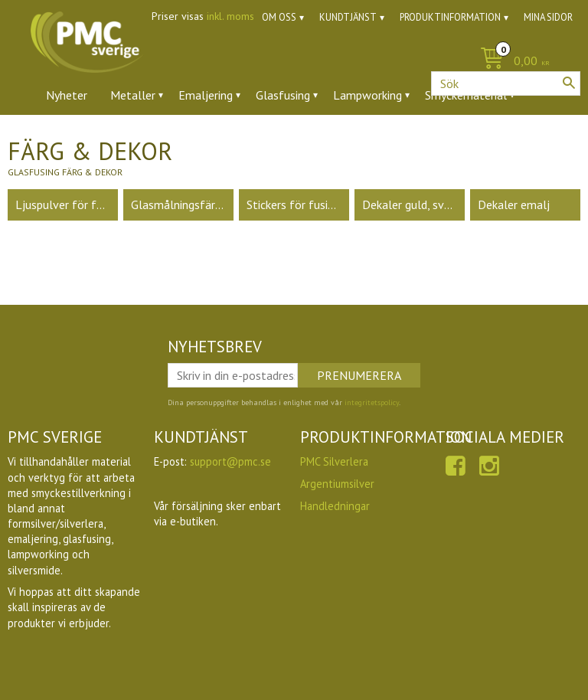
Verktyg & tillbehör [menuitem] (231, 137)
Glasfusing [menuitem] (283, 95)
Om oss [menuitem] (279, 17)
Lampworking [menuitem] (367, 95)
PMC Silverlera (334, 461)
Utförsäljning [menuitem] (390, 137)
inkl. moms (230, 16)
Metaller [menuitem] (133, 95)
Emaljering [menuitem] (206, 95)
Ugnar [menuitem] (318, 137)
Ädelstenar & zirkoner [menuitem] (102, 137)
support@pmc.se (230, 461)
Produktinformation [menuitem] (450, 17)
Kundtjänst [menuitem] (348, 17)
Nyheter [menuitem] (67, 95)
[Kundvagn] (294, 62)
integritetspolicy (372, 402)
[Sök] (569, 83)
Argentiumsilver (337, 484)
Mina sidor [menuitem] (548, 17)
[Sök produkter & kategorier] (506, 83)
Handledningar (335, 506)
